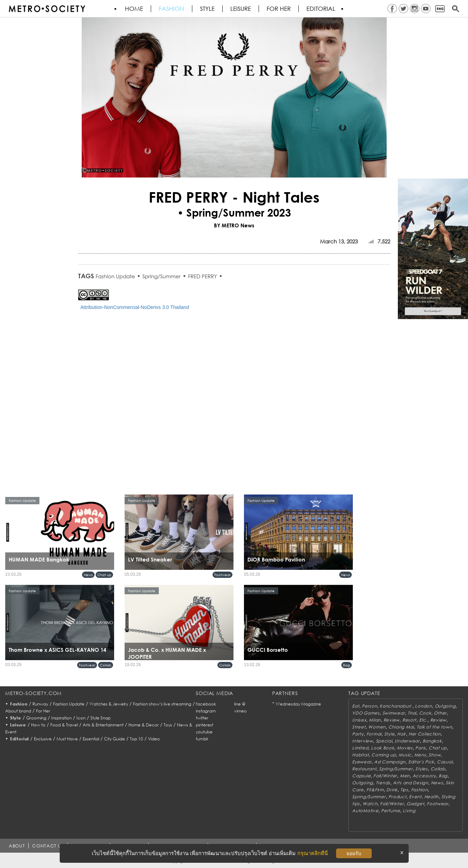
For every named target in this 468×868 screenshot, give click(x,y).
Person (369, 706)
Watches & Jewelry (109, 704)
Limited (360, 748)
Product (397, 797)
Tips (404, 790)
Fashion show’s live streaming (162, 704)
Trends (383, 783)
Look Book (382, 748)
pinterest (205, 725)
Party (358, 734)
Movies (405, 748)
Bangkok (432, 741)
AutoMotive (365, 811)
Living (409, 811)
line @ (240, 704)
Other (440, 713)
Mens (420, 755)
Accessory (424, 776)
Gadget (415, 804)
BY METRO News (234, 225)
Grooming (36, 718)
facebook (206, 704)
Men (405, 776)
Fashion (172, 9)
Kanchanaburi (396, 706)
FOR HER (279, 9)
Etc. (423, 720)
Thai (412, 713)
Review (392, 720)
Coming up (384, 755)
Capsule (361, 776)
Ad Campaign (390, 762)
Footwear (222, 575)
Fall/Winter (385, 776)
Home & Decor (144, 725)
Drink (392, 790)
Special (384, 741)
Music (405, 755)
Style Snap (101, 718)
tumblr (202, 739)
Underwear (407, 741)
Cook (425, 713)
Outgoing (445, 706)
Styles (421, 769)
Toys (168, 725)
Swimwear (394, 713)
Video (154, 739)
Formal (374, 734)
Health (432, 797)
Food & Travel (64, 725)
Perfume (391, 811)
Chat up (104, 575)
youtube (204, 732)
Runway (40, 704)
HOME (134, 9)
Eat (356, 706)
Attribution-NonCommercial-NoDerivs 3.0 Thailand (135, 307)
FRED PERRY (203, 276)
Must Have (67, 739)
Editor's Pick (421, 762)
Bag (347, 665)
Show (434, 755)
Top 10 (136, 739)
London (423, 706)
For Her (43, 711)
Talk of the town (434, 727)
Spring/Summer (162, 276)
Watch (370, 804)
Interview (362, 741)
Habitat (360, 755)
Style (207, 9)
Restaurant (364, 769)
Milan (375, 720)
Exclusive (43, 739)
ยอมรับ (354, 853)
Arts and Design (411, 783)
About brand (18, 711)
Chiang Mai (401, 727)
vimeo (240, 711)
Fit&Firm (375, 790)
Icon (81, 718)
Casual (445, 762)
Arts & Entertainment (103, 725)
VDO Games (366, 713)
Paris (421, 748)
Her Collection (425, 734)
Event (415, 797)
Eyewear (362, 762)
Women (377, 727)
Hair (402, 734)
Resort (409, 720)
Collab (106, 665)
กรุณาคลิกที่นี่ (313, 853)
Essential (91, 739)
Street (359, 727)
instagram (206, 711)
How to (38, 725)
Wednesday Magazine (298, 704)
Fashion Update (115, 276)
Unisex (359, 720)
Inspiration (61, 718)
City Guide (114, 739)
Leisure (241, 9)
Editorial (321, 9)
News (88, 575)
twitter (202, 718)
